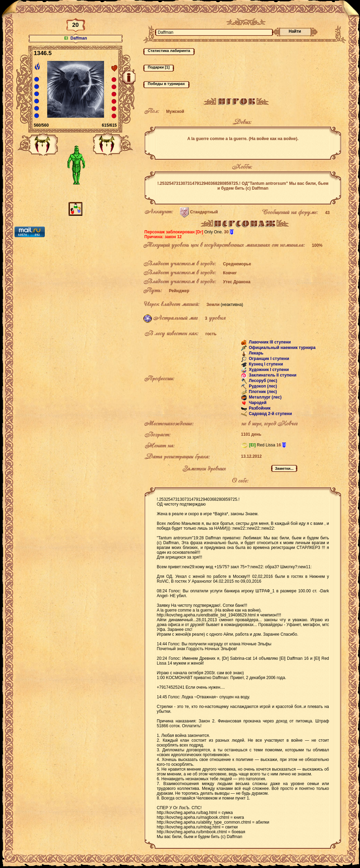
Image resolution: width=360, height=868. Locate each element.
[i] (232, 232)
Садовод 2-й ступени (270, 414)
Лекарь (256, 353)
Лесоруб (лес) (263, 381)
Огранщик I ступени (269, 359)
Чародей (257, 403)
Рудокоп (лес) (262, 386)
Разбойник (259, 408)
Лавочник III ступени (269, 342)
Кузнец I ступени (265, 364)
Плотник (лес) (262, 392)
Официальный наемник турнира (282, 348)
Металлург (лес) (265, 397)
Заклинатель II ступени (272, 375)
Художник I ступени (268, 370)
